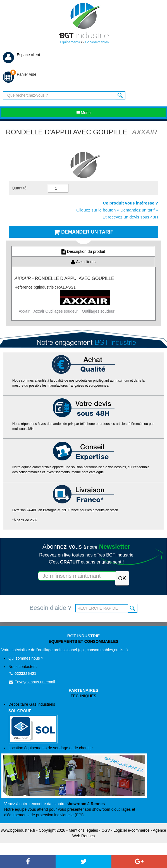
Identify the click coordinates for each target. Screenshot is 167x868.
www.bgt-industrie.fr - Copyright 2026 (33, 830)
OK (133, 608)
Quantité (19, 188)
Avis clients (83, 262)
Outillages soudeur (98, 311)
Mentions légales (83, 830)
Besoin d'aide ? (51, 608)
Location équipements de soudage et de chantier (51, 748)
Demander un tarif (83, 232)
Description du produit (83, 251)
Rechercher (121, 95)
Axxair (24, 311)
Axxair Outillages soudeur (56, 311)
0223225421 (22, 674)
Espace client (21, 55)
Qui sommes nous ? (26, 658)
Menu (84, 113)
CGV (106, 830)
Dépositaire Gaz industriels (87, 723)
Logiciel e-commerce (131, 830)
